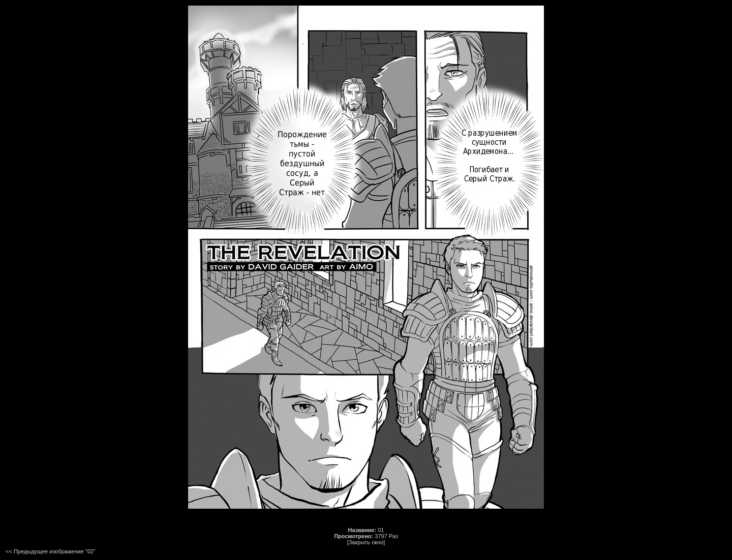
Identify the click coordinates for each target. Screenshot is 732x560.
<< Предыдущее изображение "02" (51, 551)
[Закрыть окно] (366, 542)
